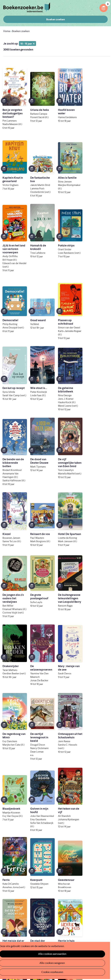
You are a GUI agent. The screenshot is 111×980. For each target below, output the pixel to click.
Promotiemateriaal (14, 901)
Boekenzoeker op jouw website (76, 885)
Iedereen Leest (51, 934)
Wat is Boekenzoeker (16, 880)
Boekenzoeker (27, 7)
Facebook (100, 930)
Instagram (105, 930)
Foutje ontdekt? (66, 880)
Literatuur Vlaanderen (22, 939)
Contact (62, 901)
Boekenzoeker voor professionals (77, 890)
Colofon (62, 895)
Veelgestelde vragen (15, 906)
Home (7, 31)
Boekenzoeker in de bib (18, 890)
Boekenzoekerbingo (16, 895)
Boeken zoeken (56, 19)
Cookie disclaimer (97, 920)
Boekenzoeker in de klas (18, 885)
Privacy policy (100, 916)
